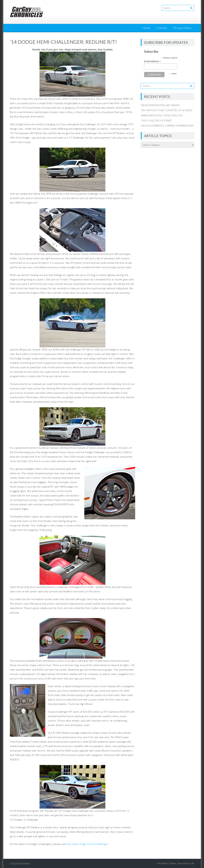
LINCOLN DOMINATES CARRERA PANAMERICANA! (167, 126)
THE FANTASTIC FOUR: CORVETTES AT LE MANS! (167, 110)
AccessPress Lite (186, 863)
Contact (162, 28)
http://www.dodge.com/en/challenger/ (87, 844)
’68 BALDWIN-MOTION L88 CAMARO (160, 105)
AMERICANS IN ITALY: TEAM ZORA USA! (162, 115)
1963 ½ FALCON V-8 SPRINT (156, 120)
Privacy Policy (182, 28)
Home (146, 28)
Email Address (152, 61)
